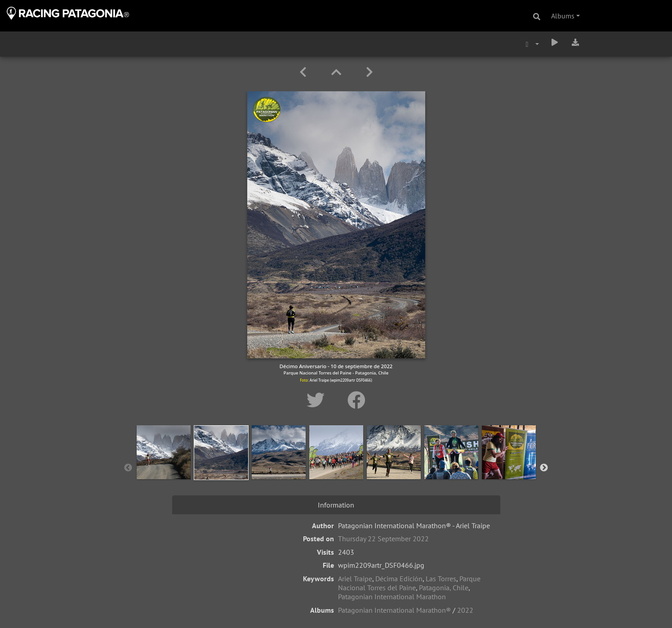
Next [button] (544, 468)
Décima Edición (399, 579)
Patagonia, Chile (444, 588)
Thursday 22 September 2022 (383, 539)
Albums (563, 16)
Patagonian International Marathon (392, 597)
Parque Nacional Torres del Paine (409, 583)
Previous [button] (128, 468)
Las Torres (441, 579)
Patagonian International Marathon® (394, 610)
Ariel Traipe (355, 579)
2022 (465, 610)
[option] (164, 466)
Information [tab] (336, 505)
